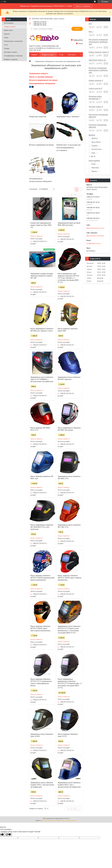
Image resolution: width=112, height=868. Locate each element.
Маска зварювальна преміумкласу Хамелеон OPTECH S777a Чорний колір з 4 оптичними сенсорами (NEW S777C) (70, 683)
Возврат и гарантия (11, 59)
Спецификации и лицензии (13, 56)
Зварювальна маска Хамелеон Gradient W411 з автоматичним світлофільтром (42, 785)
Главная (34, 55)
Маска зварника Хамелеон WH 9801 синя (42, 477)
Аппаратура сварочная (38, 117)
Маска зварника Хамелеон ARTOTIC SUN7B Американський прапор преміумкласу (42, 578)
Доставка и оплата (10, 52)
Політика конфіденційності (68, 820)
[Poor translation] (8, 835)
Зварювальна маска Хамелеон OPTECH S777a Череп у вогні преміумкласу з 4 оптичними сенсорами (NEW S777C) (69, 629)
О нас (6, 45)
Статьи (6, 38)
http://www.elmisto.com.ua (95, 228)
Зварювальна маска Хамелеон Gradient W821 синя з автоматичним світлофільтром (69, 785)
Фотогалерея (9, 23)
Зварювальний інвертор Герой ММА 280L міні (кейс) (69, 224)
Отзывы (7, 48)
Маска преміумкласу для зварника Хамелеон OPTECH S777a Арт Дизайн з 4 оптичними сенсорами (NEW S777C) (68, 278)
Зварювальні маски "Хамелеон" (68, 117)
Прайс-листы (8, 30)
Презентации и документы (13, 41)
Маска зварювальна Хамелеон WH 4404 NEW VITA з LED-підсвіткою (42, 527)
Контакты (72, 55)
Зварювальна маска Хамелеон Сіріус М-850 (42, 735)
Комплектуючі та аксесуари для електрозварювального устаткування (68, 148)
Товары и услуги (10, 27)
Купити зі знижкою (83, 6)
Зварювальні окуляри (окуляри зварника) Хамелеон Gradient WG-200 (42, 276)
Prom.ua (67, 818)
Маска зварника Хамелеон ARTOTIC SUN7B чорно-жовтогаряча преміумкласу (40, 628)
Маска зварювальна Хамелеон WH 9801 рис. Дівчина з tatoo (42, 330)
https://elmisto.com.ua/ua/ (95, 236)
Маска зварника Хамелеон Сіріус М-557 (68, 735)
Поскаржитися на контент (50, 820)
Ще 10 (93, 156)
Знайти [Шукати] (77, 29)
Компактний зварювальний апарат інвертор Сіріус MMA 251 (41, 225)
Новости (7, 34)
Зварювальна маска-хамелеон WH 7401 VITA (69, 526)
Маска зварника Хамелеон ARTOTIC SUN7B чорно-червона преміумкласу (69, 578)
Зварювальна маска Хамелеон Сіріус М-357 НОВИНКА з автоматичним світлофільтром (42, 379)
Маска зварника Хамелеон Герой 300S (68, 330)
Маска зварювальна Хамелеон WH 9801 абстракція (69, 429)
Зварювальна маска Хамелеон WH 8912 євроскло (69, 378)
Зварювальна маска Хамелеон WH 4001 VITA (69, 477)
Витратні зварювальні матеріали (41, 145)
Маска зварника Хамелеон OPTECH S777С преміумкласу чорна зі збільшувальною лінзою (41, 682)
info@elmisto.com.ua (94, 243)
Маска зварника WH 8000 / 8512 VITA (40, 429)
